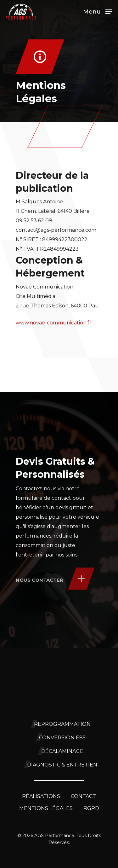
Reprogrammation (62, 724)
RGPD (91, 808)
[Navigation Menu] (98, 11)
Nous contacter (39, 580)
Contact (83, 796)
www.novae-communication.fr (54, 323)
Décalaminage (62, 751)
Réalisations (41, 796)
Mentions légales (46, 808)
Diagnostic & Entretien (62, 765)
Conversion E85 (62, 738)
